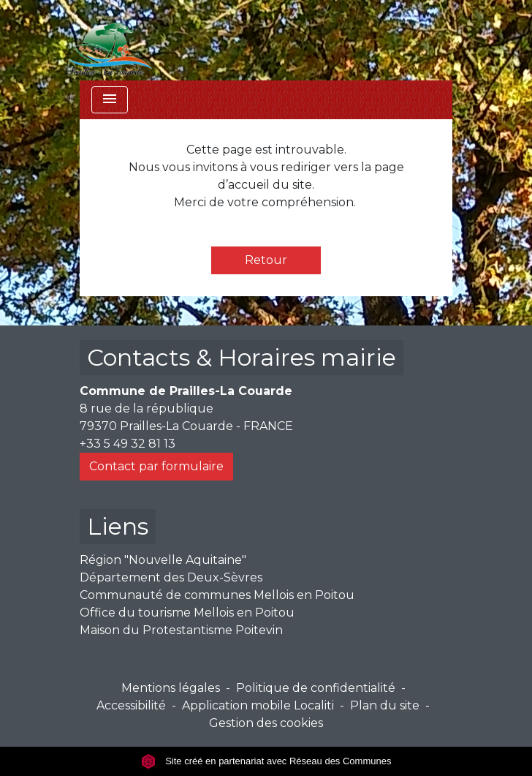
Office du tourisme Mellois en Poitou (187, 613)
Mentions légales (171, 688)
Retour (266, 260)
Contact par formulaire (156, 466)
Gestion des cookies (266, 723)
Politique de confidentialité (316, 688)
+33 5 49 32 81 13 (128, 444)
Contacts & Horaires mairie (242, 357)
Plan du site (385, 705)
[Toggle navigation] (110, 100)
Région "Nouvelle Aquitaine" (163, 560)
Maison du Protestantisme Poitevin (181, 630)
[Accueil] (110, 40)
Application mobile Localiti (258, 705)
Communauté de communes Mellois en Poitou (217, 595)
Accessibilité (131, 705)
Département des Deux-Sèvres (171, 577)
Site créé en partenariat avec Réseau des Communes (266, 761)
